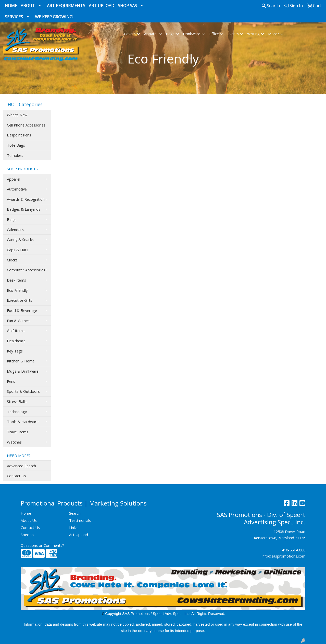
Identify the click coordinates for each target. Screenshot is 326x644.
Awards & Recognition (26, 199)
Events (233, 34)
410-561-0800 (294, 550)
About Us (29, 520)
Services (14, 17)
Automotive (17, 189)
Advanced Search (21, 466)
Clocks (12, 260)
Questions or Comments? (42, 545)
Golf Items (16, 331)
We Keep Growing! (54, 17)
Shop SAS (127, 6)
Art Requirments (66, 6)
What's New (17, 115)
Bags (170, 34)
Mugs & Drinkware (23, 371)
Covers (130, 34)
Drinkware (192, 34)
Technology (17, 412)
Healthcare (16, 341)
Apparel (151, 34)
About (28, 6)
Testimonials (80, 520)
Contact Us (16, 476)
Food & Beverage (22, 310)
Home (11, 6)
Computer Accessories (26, 270)
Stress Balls (17, 401)
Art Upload (102, 6)
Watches (14, 442)
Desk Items (16, 280)
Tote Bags (16, 145)
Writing (253, 34)
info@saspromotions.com (284, 556)
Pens (11, 381)
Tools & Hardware (23, 422)
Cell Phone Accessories (26, 125)
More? (274, 34)
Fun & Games (18, 321)
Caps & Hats (18, 250)
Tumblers (15, 155)
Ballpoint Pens (19, 135)
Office (214, 34)
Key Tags (15, 351)
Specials (27, 535)
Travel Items (18, 432)
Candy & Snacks (20, 239)
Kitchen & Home (21, 361)
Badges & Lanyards (24, 209)
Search (271, 6)
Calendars (15, 230)
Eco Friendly (17, 290)
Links (73, 527)
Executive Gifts (20, 300)
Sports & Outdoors (23, 391)
